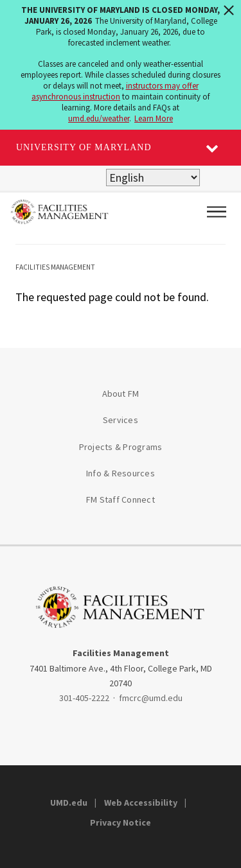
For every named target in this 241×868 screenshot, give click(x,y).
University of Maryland (84, 147)
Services (121, 420)
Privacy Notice (121, 822)
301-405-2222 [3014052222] (84, 698)
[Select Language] (153, 178)
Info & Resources (121, 473)
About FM (121, 394)
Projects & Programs (121, 447)
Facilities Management (55, 267)
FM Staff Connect (121, 499)
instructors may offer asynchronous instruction (115, 91)
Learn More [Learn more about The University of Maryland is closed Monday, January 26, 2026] (154, 118)
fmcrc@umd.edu (151, 698)
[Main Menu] (217, 212)
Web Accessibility (141, 803)
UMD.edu (69, 803)
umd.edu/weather (99, 118)
